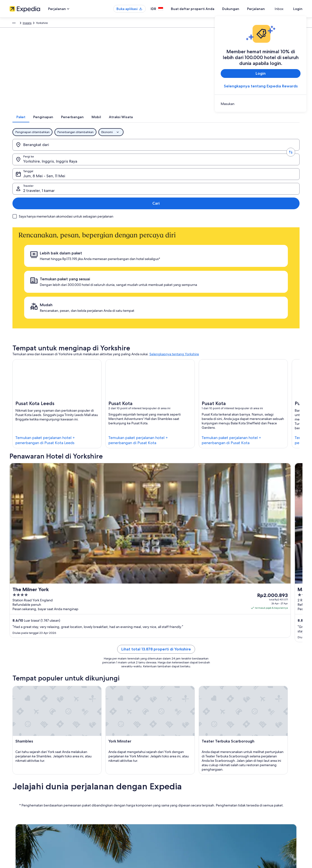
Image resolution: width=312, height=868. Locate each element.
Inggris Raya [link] (63, 24)
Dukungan (239, 9)
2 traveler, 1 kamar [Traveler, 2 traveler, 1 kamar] (243, 153)
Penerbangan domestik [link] (101, 798)
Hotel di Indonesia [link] (97, 774)
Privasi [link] (165, 766)
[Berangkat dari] (48, 151)
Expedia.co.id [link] (19, 24)
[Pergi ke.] (112, 151)
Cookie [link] (166, 774)
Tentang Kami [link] (18, 766)
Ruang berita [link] (18, 798)
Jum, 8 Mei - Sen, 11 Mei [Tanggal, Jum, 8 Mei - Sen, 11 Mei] (177, 153)
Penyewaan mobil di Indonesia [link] (106, 805)
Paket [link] (36, 24)
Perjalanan (265, 9)
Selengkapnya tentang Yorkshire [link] (174, 259)
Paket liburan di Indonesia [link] (102, 790)
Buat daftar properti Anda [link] (26, 782)
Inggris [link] (80, 24)
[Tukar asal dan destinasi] (80, 151)
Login (298, 9)
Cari (286, 151)
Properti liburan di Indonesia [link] (104, 782)
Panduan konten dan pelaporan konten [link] (187, 790)
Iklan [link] (13, 805)
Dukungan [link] (243, 766)
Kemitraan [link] (16, 790)
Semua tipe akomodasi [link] (100, 813)
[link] (261, 104)
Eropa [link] (47, 24)
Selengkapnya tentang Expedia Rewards (261, 86)
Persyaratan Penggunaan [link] (177, 782)
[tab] (102, 123)
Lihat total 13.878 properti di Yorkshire (156, 483)
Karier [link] (13, 774)
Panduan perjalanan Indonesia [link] (105, 766)
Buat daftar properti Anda (201, 9)
